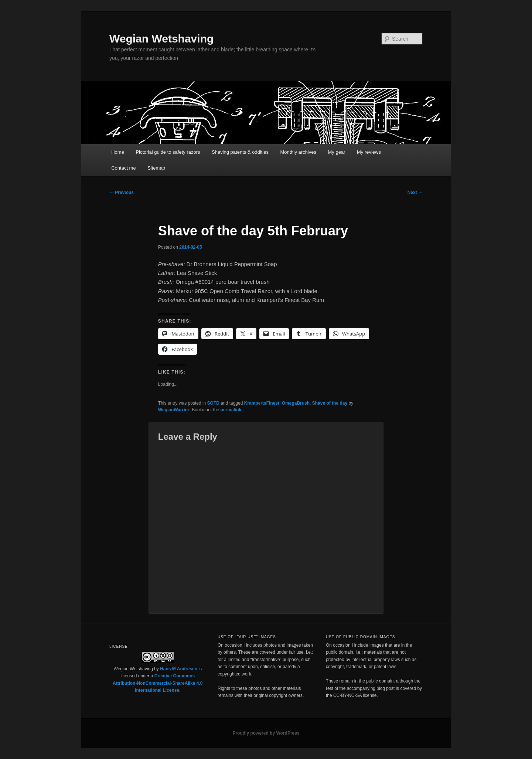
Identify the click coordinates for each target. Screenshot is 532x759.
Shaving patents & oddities (240, 152)
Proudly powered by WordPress (266, 733)
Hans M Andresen (179, 669)
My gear (337, 152)
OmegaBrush (296, 403)
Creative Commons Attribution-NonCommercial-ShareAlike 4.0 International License (158, 683)
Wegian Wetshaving (161, 39)
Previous (122, 193)
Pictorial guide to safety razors (168, 152)
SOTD (213, 403)
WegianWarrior (174, 410)
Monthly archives (298, 152)
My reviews (369, 152)
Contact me (123, 168)
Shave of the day (330, 403)
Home (118, 152)
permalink (231, 410)
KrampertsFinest (262, 403)
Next (415, 193)
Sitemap (156, 168)
